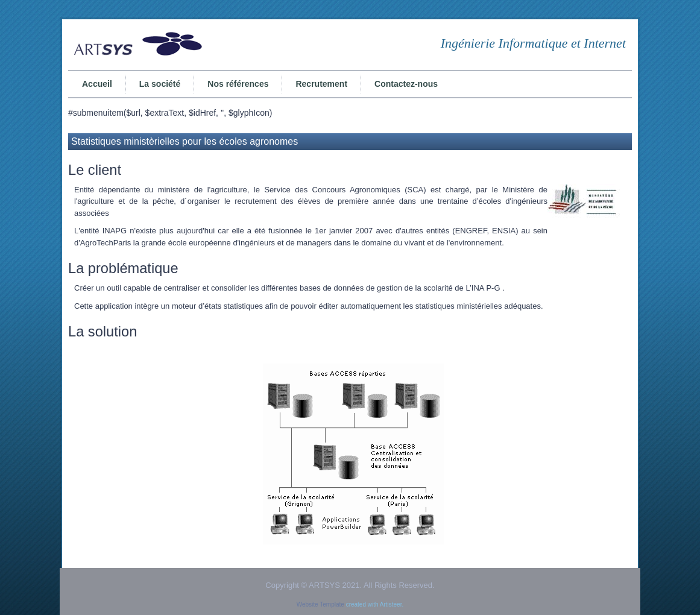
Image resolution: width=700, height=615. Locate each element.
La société (160, 84)
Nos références (238, 84)
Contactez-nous (406, 84)
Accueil (97, 84)
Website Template (320, 604)
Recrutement (321, 84)
